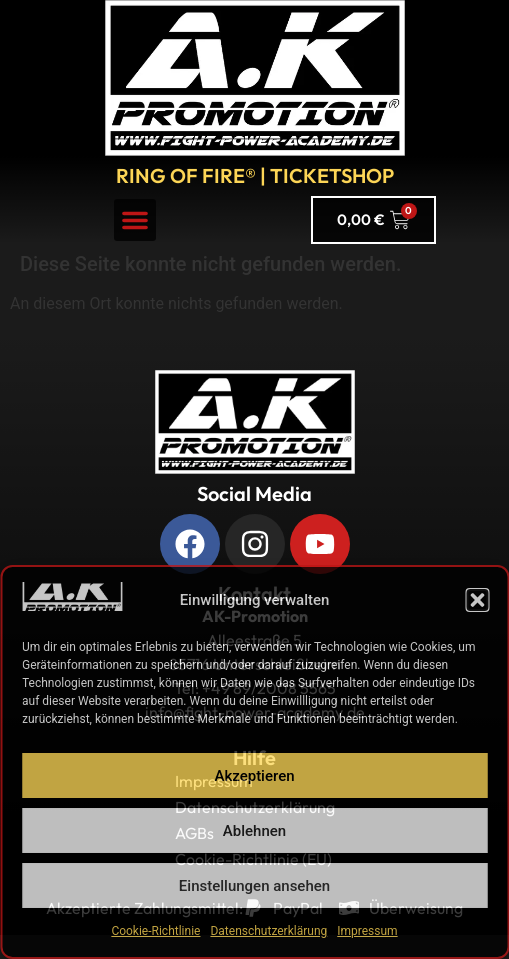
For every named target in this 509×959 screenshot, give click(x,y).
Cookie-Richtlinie (155, 931)
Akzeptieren (254, 776)
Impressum (367, 931)
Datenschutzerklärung (268, 931)
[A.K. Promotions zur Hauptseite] (255, 78)
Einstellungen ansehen (254, 886)
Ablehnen (254, 831)
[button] (477, 600)
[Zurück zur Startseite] (255, 422)
